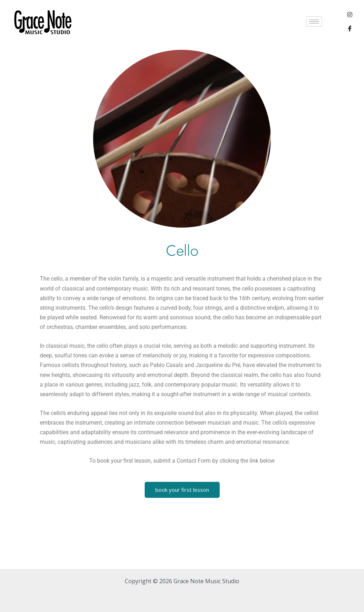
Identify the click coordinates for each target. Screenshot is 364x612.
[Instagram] (350, 14)
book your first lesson (182, 490)
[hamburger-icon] (314, 22)
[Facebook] (350, 28)
